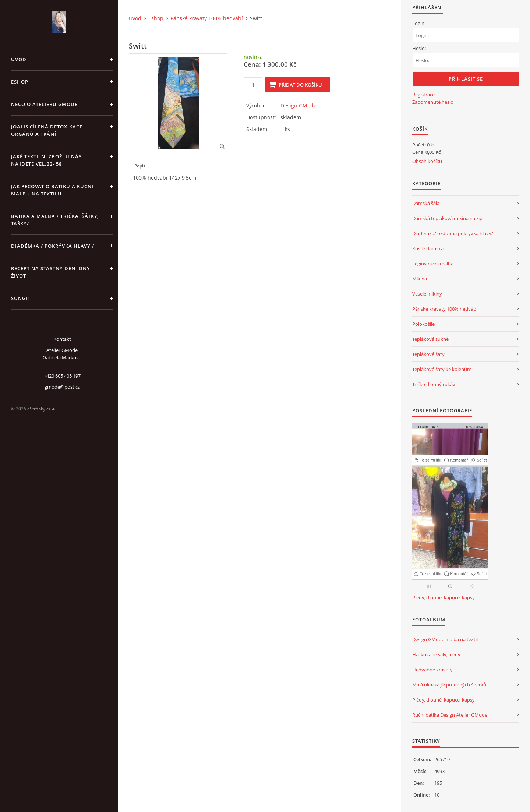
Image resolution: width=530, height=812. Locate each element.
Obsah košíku (427, 161)
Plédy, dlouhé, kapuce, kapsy (444, 597)
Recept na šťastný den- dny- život (52, 272)
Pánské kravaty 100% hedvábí (207, 18)
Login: (419, 23)
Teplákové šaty (428, 354)
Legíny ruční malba (433, 264)
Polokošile (423, 324)
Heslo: (419, 48)
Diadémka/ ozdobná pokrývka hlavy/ (453, 233)
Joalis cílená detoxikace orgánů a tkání (47, 130)
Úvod (19, 59)
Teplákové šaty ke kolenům (442, 369)
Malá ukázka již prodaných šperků (449, 685)
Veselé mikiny (427, 294)
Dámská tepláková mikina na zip (447, 218)
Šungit (21, 298)
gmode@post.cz (62, 387)
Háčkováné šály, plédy (436, 654)
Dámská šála (426, 203)
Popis (140, 166)
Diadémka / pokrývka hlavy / (53, 246)
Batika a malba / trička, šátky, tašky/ (55, 220)
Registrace (423, 95)
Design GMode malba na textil (445, 639)
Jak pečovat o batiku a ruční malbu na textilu (52, 190)
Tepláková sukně (430, 339)
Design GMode (298, 105)
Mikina (420, 279)
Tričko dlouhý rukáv (434, 384)
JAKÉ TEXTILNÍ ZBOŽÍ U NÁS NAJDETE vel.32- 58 (46, 160)
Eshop (20, 82)
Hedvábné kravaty (432, 670)
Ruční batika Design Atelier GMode (450, 715)
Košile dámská (428, 248)
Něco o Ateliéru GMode (44, 104)
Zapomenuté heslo (433, 102)
